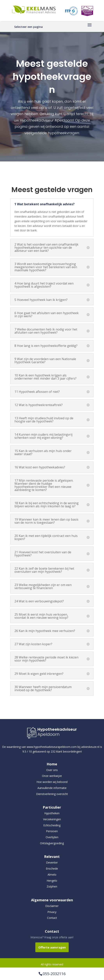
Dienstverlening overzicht (52, 794)
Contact (52, 918)
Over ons (52, 770)
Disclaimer (52, 906)
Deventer (52, 862)
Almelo (52, 875)
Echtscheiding (52, 825)
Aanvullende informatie (52, 788)
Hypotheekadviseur (57, 729)
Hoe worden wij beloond (52, 782)
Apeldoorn (48, 734)
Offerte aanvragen (52, 947)
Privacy (52, 912)
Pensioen (52, 831)
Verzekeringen (52, 819)
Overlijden (52, 837)
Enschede (52, 869)
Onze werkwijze (52, 776)
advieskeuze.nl (90, 747)
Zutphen (52, 886)
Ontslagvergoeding (52, 843)
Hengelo (52, 881)
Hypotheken (52, 813)
